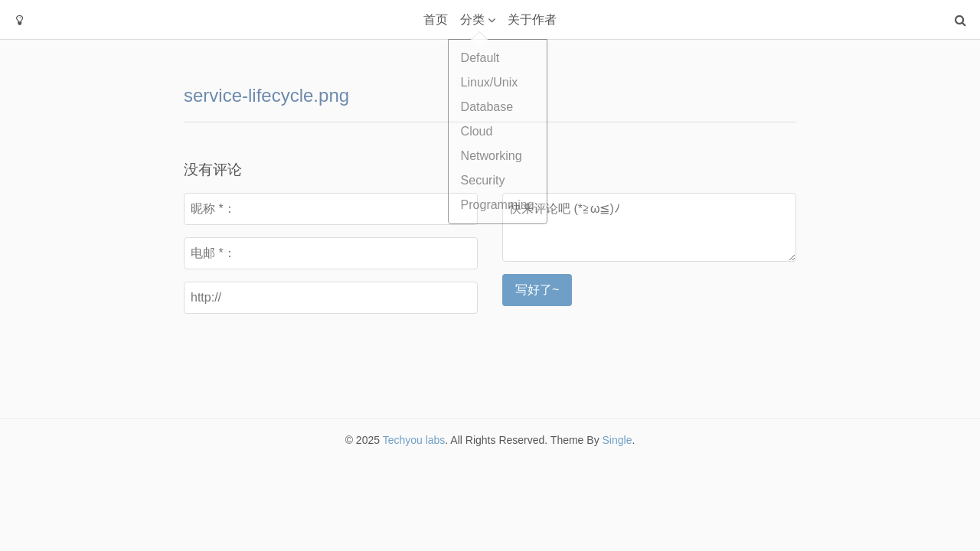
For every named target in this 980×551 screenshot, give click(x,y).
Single (617, 440)
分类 (472, 20)
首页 (436, 20)
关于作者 (532, 20)
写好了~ (537, 290)
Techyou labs (414, 440)
